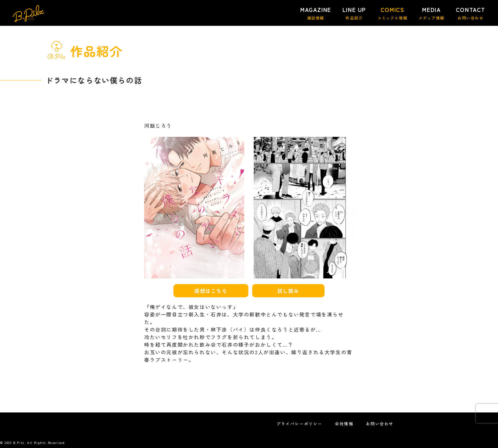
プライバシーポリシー (299, 424)
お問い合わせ (380, 424)
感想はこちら (211, 291)
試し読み (288, 291)
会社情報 (344, 424)
